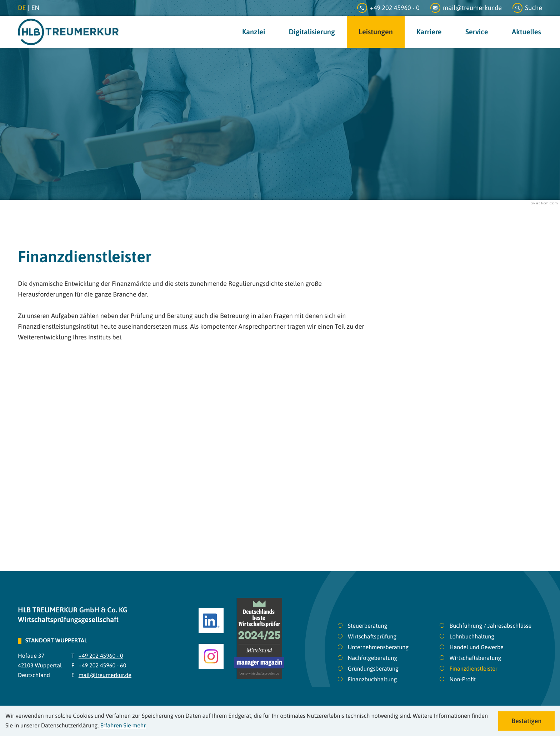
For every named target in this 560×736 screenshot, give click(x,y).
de (22, 8)
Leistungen (376, 32)
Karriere (429, 32)
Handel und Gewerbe (477, 647)
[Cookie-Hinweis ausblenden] (526, 721)
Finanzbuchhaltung (372, 680)
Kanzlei (254, 32)
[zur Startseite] (68, 32)
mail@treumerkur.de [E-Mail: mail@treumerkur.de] (105, 675)
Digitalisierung (312, 32)
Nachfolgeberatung (373, 658)
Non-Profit (463, 680)
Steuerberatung (368, 626)
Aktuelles (526, 32)
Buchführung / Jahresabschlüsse (491, 626)
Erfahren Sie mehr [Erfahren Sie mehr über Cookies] (123, 726)
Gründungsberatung (373, 669)
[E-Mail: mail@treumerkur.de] (471, 8)
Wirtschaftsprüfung (372, 637)
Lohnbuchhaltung (472, 637)
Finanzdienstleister (474, 669)
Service (477, 32)
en (36, 8)
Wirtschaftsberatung (476, 658)
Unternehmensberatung (378, 647)
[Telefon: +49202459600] (394, 8)
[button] (527, 8)
